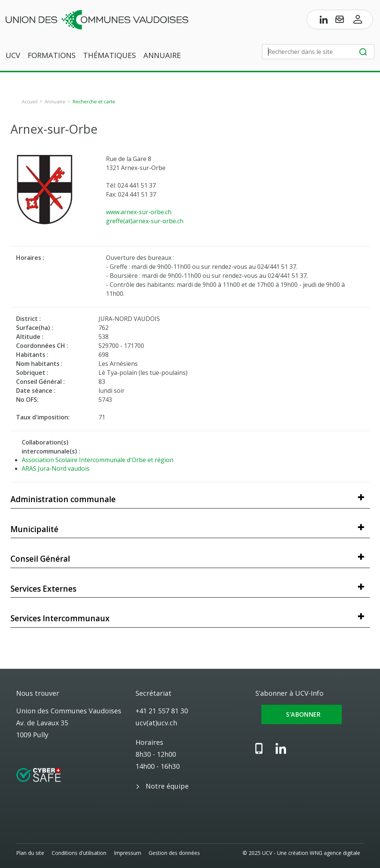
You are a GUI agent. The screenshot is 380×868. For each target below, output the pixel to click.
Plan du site (30, 853)
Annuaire (162, 56)
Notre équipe (167, 786)
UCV (13, 56)
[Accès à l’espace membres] (358, 21)
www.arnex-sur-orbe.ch (139, 212)
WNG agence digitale (335, 853)
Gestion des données (174, 853)
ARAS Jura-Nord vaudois (56, 468)
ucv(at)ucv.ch (156, 723)
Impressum (127, 853)
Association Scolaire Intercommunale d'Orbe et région (98, 460)
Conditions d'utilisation (79, 853)
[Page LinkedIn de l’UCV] (324, 21)
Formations (52, 56)
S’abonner (302, 714)
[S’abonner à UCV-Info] (340, 21)
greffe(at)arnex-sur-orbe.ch (145, 221)
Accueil (30, 101)
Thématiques (110, 56)
